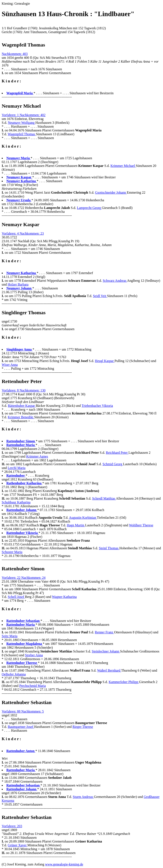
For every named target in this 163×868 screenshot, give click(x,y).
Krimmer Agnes (37, 456)
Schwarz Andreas (115, 281)
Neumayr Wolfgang (22, 123)
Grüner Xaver (18, 845)
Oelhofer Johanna (14, 674)
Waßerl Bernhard (109, 670)
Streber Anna (34, 655)
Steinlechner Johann (106, 651)
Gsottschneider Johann (111, 192)
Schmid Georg (113, 464)
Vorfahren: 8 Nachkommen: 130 (24, 390)
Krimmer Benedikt (21, 417)
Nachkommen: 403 (15, 54)
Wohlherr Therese (141, 525)
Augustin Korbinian (83, 518)
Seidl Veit (100, 296)
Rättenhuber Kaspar (22, 406)
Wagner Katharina (64, 597)
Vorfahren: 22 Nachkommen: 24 (24, 578)
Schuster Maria (12, 552)
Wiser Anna (10, 365)
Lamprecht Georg (89, 208)
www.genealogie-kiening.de (64, 864)
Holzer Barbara (18, 284)
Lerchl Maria (17, 468)
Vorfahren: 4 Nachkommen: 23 (23, 233)
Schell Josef (16, 597)
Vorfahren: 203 (12, 826)
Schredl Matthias (104, 498)
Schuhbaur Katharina (16, 502)
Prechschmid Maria (33, 686)
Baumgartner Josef (21, 727)
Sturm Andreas (83, 797)
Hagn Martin (76, 525)
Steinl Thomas (109, 548)
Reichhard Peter (117, 453)
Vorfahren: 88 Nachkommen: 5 (23, 711)
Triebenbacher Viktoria (97, 406)
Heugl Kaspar (105, 361)
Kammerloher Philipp (124, 682)
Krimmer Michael (123, 166)
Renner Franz (105, 632)
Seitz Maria (10, 636)
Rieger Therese (83, 727)
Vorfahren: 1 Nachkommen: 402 (24, 115)
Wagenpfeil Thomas (22, 134)
